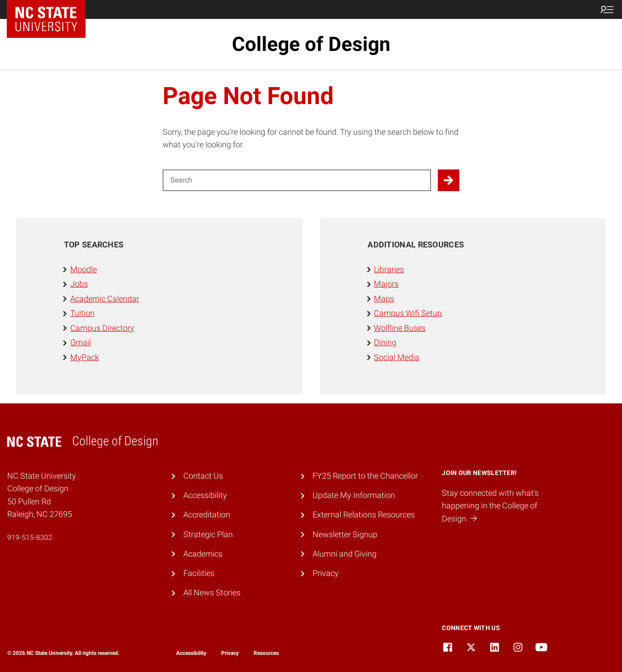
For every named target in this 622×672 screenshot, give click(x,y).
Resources (266, 653)
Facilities (199, 573)
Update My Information (354, 495)
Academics (203, 554)
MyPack (85, 357)
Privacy (326, 573)
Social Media (397, 357)
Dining (385, 342)
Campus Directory (102, 328)
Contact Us (203, 476)
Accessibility (205, 495)
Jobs (79, 284)
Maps (384, 299)
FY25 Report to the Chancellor (365, 476)
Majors (386, 284)
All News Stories (212, 592)
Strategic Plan (208, 534)
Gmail (81, 342)
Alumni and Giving (345, 554)
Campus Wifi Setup (408, 313)
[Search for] (297, 180)
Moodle (84, 269)
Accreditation (207, 514)
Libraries (389, 269)
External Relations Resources (364, 514)
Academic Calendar (105, 299)
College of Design (311, 44)
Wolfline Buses (400, 328)
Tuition (82, 313)
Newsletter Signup (345, 534)
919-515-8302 (30, 537)
